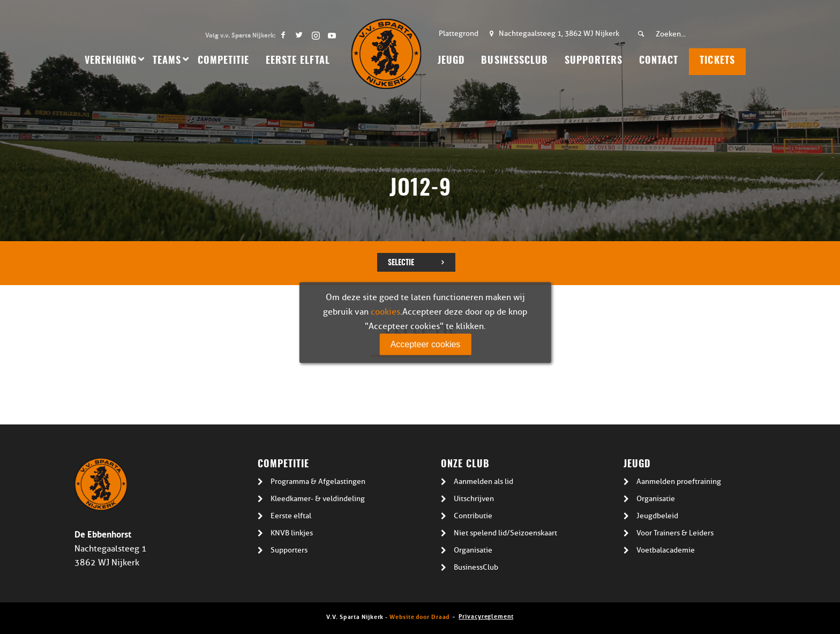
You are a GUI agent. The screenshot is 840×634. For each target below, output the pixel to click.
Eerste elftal (291, 516)
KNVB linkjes (292, 533)
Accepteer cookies (426, 344)
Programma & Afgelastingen (318, 482)
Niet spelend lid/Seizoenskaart (505, 533)
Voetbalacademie (666, 550)
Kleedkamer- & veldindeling (318, 499)
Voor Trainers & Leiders (675, 533)
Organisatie (473, 550)
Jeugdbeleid (657, 516)
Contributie (473, 516)
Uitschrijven (474, 499)
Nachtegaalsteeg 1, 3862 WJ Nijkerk (559, 33)
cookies (385, 311)
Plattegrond (459, 33)
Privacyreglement (486, 616)
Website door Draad (419, 616)
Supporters (289, 550)
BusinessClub (476, 567)
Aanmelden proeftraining (679, 482)
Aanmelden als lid (483, 482)
